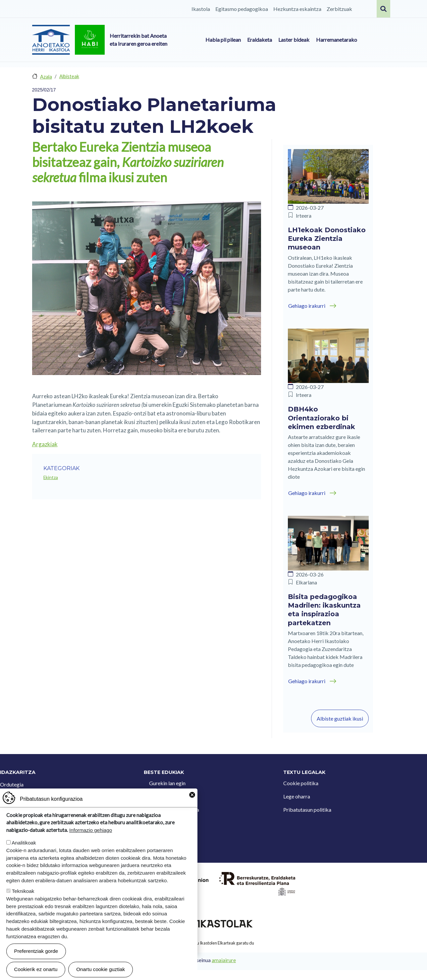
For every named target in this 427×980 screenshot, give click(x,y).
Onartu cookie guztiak (101, 969)
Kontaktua (161, 796)
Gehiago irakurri (307, 306)
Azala (46, 77)
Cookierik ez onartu (36, 969)
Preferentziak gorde (36, 951)
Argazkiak (45, 444)
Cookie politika (301, 783)
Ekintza (51, 477)
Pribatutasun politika (307, 810)
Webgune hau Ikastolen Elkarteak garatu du (214, 943)
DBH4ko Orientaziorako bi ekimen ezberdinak (321, 418)
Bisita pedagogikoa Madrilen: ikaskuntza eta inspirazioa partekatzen (324, 610)
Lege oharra (297, 796)
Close (192, 795)
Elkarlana (306, 582)
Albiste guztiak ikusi (340, 718)
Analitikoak (24, 843)
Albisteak (69, 76)
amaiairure (224, 960)
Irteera (304, 216)
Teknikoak (23, 891)
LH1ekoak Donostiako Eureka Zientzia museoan (327, 239)
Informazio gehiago (91, 830)
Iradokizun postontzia (174, 810)
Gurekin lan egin (167, 783)
